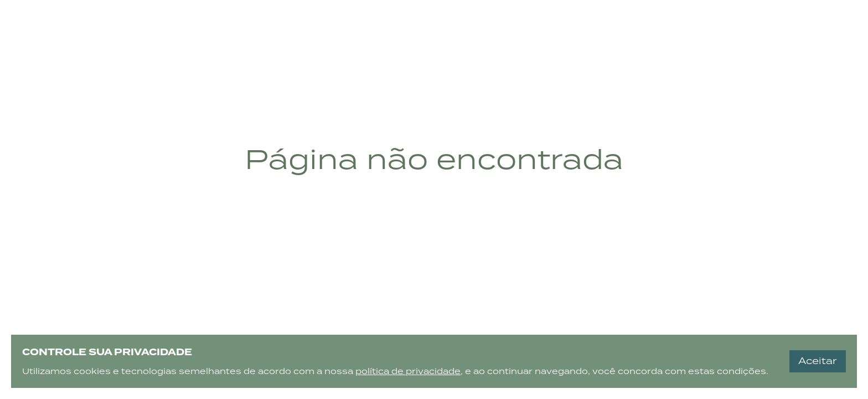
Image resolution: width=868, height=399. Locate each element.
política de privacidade (408, 371)
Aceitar (818, 361)
